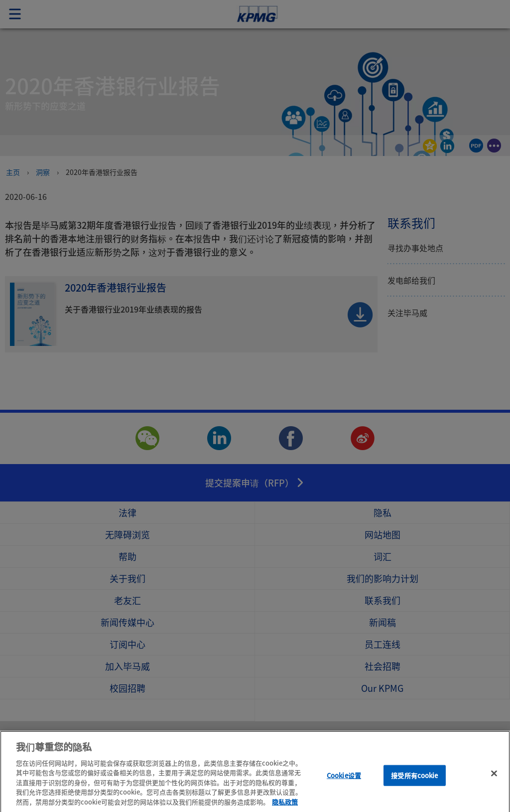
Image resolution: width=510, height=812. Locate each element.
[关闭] (494, 782)
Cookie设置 (344, 783)
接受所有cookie (414, 783)
